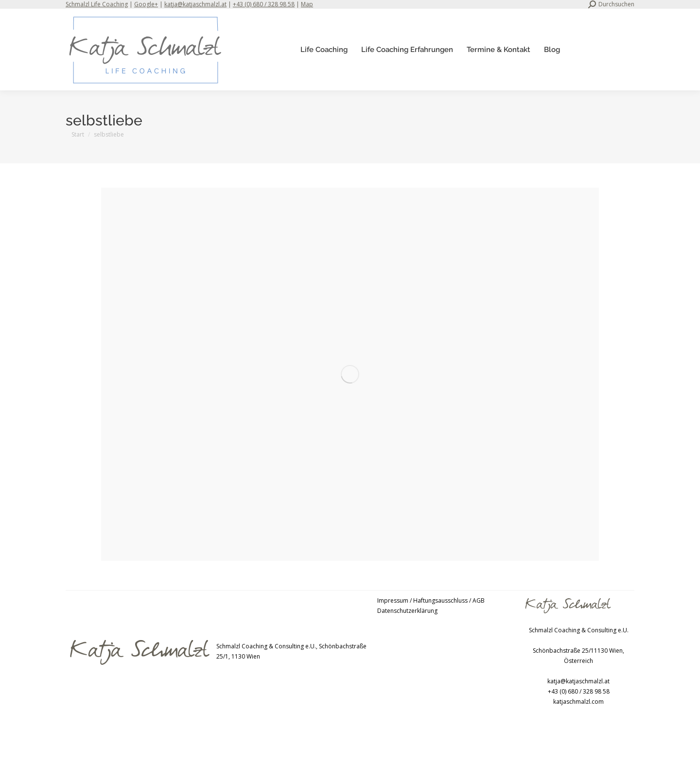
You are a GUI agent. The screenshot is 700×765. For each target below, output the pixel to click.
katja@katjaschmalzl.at (195, 4)
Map (307, 4)
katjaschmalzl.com (578, 702)
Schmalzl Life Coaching (97, 4)
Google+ (146, 4)
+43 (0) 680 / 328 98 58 (264, 4)
